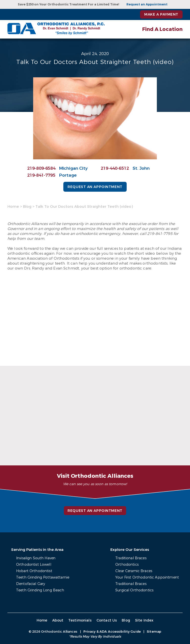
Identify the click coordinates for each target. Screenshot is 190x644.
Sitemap (154, 632)
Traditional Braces (131, 558)
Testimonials (80, 620)
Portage (68, 175)
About (58, 620)
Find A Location (162, 29)
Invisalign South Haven (36, 558)
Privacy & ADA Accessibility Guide (112, 632)
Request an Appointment (147, 4)
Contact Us (107, 620)
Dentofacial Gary (31, 584)
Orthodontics (127, 565)
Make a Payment (161, 14)
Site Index (144, 620)
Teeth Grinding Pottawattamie (43, 577)
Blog (27, 207)
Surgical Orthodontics (134, 590)
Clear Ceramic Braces (134, 571)
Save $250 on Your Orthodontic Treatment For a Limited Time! (68, 4)
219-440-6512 (115, 168)
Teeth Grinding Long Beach (40, 590)
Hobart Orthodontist (34, 571)
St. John (141, 168)
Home (13, 207)
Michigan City (73, 168)
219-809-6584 (41, 168)
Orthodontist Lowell (34, 565)
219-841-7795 (41, 175)
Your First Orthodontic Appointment (147, 577)
